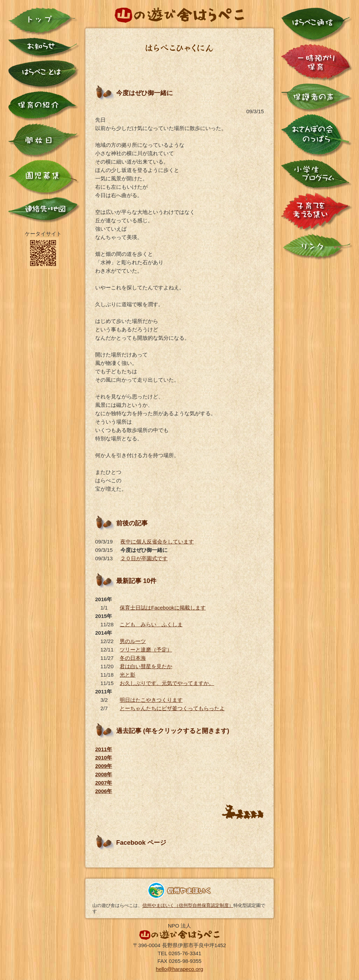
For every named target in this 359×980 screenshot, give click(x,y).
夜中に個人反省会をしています (157, 542)
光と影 (128, 675)
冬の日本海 (133, 658)
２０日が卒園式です (144, 558)
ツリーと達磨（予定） (146, 650)
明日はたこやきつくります (151, 700)
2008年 (104, 774)
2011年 (104, 749)
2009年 (104, 766)
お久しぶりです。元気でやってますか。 (167, 683)
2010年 (104, 758)
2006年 (104, 791)
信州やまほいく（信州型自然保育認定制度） (188, 905)
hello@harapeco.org (179, 969)
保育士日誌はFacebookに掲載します (163, 608)
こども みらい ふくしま (151, 624)
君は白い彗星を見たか (146, 666)
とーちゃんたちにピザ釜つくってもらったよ (172, 708)
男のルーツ (133, 641)
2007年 (104, 783)
